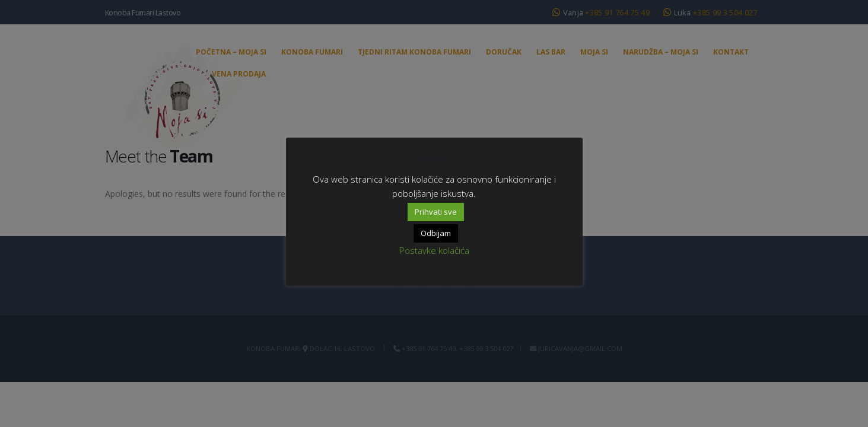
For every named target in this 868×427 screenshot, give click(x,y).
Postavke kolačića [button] (434, 250)
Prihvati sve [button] (436, 212)
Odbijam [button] (436, 233)
